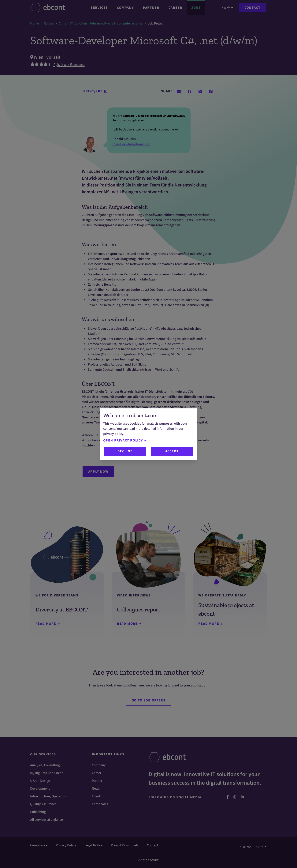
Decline (125, 451)
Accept (172, 451)
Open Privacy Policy (125, 440)
